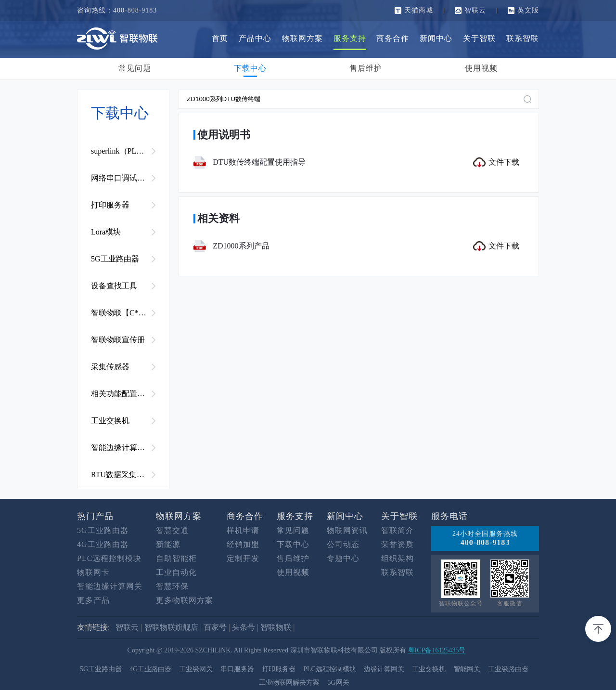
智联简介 (398, 530)
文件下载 (496, 162)
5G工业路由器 (103, 530)
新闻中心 (436, 38)
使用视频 (481, 68)
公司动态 (343, 544)
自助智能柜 (176, 558)
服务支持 (350, 38)
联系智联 (523, 38)
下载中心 (250, 68)
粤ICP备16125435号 (437, 650)
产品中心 (255, 38)
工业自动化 (176, 572)
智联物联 (276, 627)
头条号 (244, 627)
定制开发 (243, 558)
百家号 (215, 627)
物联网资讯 (347, 530)
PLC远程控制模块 (109, 558)
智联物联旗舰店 (171, 627)
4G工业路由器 (103, 544)
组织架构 (398, 558)
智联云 (475, 10)
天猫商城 (419, 10)
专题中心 (343, 558)
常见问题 (135, 68)
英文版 (528, 10)
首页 (220, 38)
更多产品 (93, 600)
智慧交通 (172, 530)
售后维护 (366, 68)
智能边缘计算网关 (110, 586)
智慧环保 (172, 586)
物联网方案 (302, 38)
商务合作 (393, 38)
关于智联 (479, 38)
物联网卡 (93, 572)
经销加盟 (243, 544)
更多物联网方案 (185, 600)
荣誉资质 (398, 544)
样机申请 (243, 530)
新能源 (168, 544)
